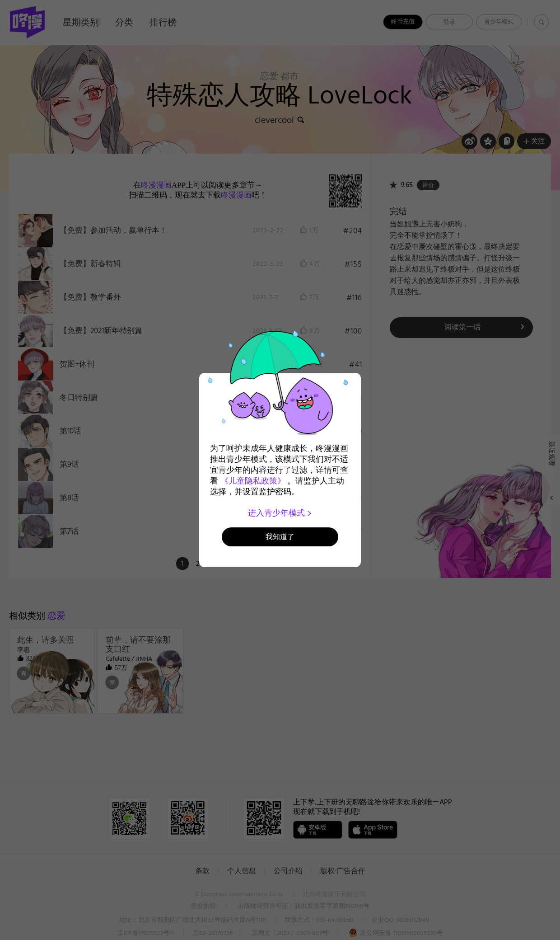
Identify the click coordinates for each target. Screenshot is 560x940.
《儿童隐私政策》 (253, 481)
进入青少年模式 (280, 513)
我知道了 (280, 537)
